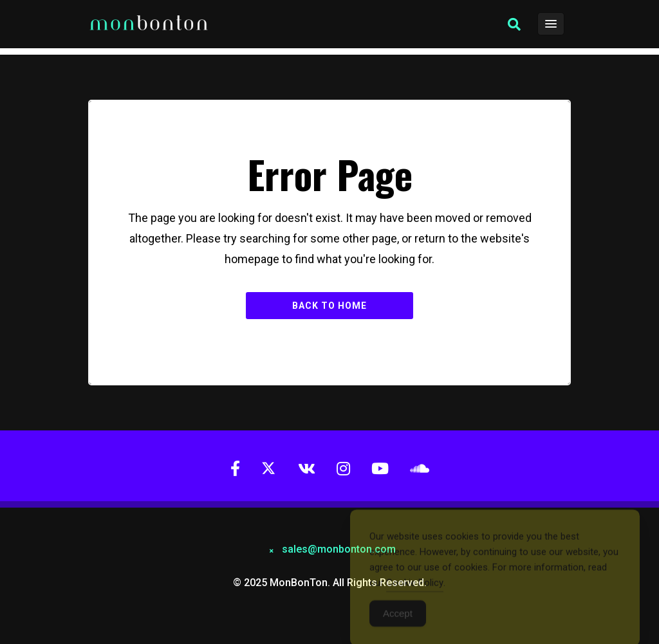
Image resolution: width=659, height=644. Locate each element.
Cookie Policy (415, 587)
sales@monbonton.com (339, 549)
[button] (514, 24)
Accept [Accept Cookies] (398, 617)
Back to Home (329, 306)
